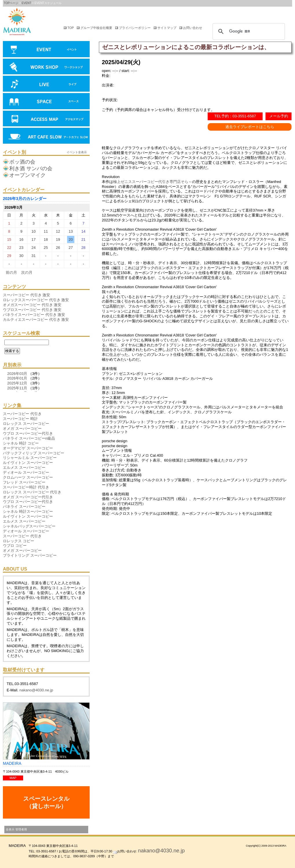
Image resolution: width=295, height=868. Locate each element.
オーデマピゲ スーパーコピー (28, 448)
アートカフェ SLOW (46, 136)
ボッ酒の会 (22, 162)
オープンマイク (27, 175)
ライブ (46, 84)
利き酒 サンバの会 (31, 169)
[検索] (248, 32)
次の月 (27, 272)
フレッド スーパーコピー (24, 482)
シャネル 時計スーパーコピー (28, 511)
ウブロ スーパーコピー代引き (28, 433)
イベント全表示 (77, 152)
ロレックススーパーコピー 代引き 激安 (36, 300)
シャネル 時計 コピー (21, 443)
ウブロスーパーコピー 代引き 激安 (32, 310)
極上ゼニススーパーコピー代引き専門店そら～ (153, 182)
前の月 (11, 272)
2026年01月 (17, 378)
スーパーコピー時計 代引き (26, 487)
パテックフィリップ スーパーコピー (34, 453)
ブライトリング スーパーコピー (30, 555)
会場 (46, 102)
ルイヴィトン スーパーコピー (28, 463)
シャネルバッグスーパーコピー (29, 526)
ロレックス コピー (19, 541)
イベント (46, 50)
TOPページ (11, 3)
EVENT (26, 3)
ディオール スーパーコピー (26, 472)
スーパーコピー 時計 (20, 419)
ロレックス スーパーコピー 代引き (32, 492)
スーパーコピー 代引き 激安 (26, 295)
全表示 (10, 829)
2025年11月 (17, 388)
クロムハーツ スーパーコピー (28, 477)
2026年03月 (17, 374)
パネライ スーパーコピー (24, 507)
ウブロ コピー (15, 546)
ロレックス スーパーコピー (26, 424)
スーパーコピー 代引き (22, 414)
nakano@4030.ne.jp (36, 690)
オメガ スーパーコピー (22, 429)
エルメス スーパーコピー (24, 468)
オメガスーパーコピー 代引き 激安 (32, 305)
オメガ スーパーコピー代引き (28, 497)
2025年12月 (17, 383)
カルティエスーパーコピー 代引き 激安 (36, 320)
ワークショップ (46, 67)
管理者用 (21, 829)
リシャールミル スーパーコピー (30, 458)
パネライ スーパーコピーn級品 (29, 438)
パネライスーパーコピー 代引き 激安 (34, 315)
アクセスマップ (46, 119)
